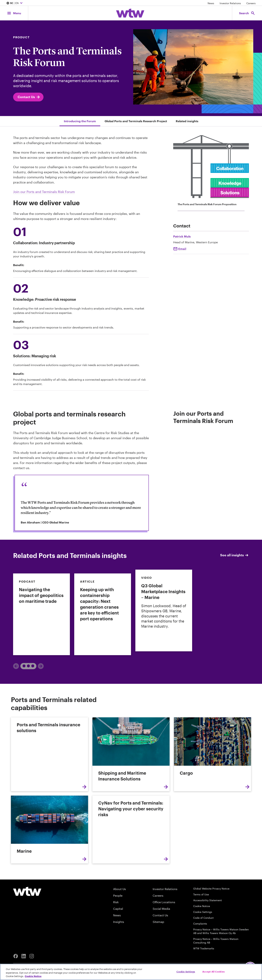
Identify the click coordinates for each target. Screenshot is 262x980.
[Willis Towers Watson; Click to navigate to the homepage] (130, 13)
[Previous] (16, 666)
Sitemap (158, 922)
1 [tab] (27, 666)
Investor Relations (230, 3)
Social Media (161, 909)
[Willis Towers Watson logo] (27, 891)
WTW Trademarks (204, 948)
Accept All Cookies (214, 971)
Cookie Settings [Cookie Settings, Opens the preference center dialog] (186, 971)
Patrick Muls (182, 236)
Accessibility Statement (208, 900)
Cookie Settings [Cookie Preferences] (203, 912)
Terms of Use (201, 894)
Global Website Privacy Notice (211, 889)
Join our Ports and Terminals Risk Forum (44, 192)
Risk (116, 902)
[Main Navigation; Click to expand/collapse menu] (14, 13)
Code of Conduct (203, 918)
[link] (41, 614)
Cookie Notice (202, 906)
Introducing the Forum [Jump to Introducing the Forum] (80, 121)
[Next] (41, 666)
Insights (119, 922)
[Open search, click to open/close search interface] (247, 13)
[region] (131, 972)
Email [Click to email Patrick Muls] (182, 249)
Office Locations (164, 902)
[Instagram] (32, 956)
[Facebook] (16, 956)
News (211, 3)
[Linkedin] (24, 956)
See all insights (235, 555)
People (118, 895)
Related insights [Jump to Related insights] (187, 121)
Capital (118, 909)
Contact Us (29, 97)
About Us (120, 889)
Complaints (200, 924)
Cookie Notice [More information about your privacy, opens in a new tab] (33, 976)
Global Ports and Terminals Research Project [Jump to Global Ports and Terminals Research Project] (136, 121)
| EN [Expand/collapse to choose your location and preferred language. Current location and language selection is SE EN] (15, 3)
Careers (251, 3)
